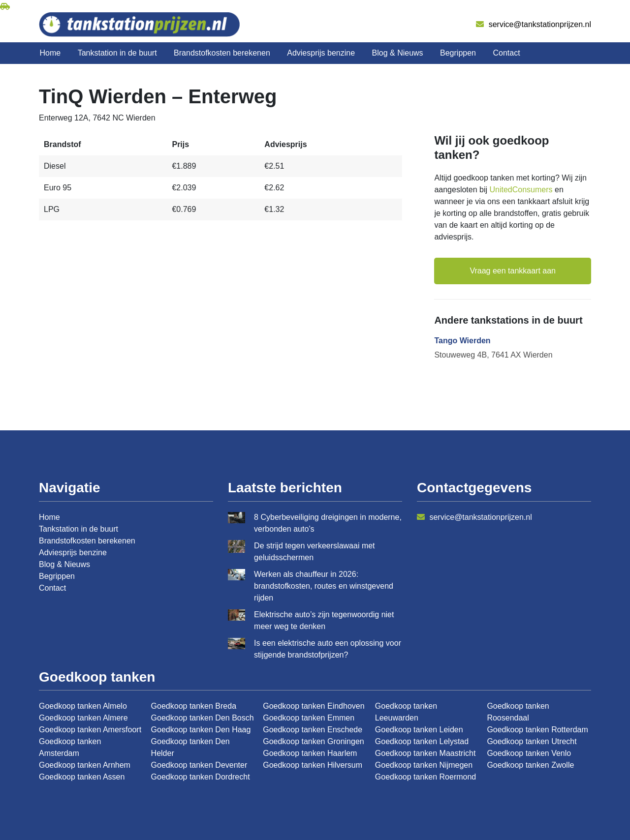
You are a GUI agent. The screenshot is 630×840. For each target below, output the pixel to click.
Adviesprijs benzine (321, 53)
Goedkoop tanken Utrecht (532, 741)
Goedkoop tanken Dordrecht (201, 777)
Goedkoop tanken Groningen (313, 741)
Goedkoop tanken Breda (194, 706)
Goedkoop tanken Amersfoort (90, 730)
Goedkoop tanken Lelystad (422, 741)
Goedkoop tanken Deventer (199, 765)
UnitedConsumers (521, 190)
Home (50, 53)
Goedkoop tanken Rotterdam (537, 730)
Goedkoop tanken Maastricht (425, 753)
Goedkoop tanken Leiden (419, 730)
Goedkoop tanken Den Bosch (203, 718)
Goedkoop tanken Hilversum (313, 765)
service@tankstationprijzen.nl (534, 24)
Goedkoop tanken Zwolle (530, 765)
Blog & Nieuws (398, 53)
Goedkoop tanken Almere (83, 718)
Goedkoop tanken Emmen (309, 718)
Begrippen (458, 53)
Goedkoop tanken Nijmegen (424, 765)
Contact (506, 53)
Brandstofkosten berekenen (222, 53)
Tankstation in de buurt (117, 53)
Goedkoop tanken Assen (82, 777)
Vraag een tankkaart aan (513, 271)
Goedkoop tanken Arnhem (85, 765)
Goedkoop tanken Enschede (313, 730)
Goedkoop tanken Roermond (425, 777)
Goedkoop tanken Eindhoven (314, 706)
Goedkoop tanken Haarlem (310, 753)
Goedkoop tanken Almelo (83, 706)
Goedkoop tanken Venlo (529, 753)
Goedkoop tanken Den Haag (201, 730)
